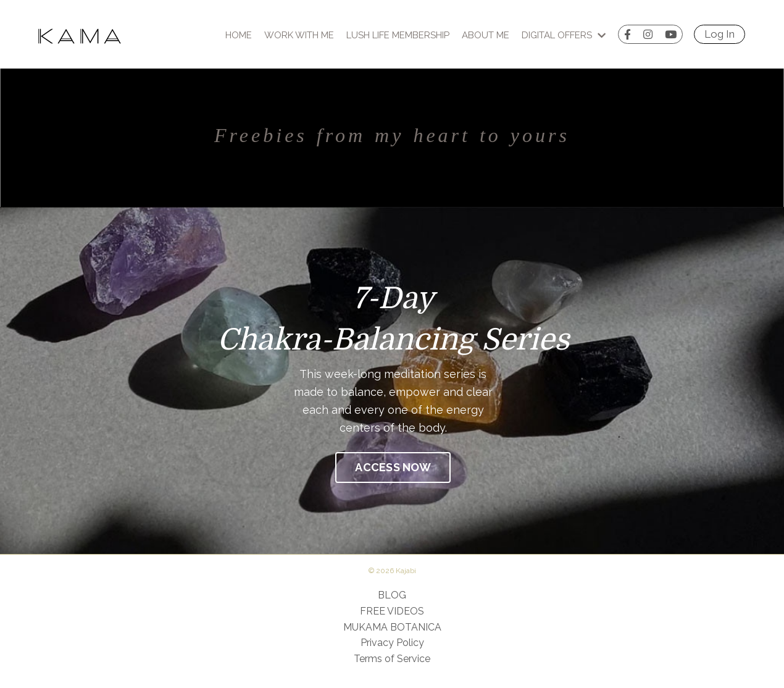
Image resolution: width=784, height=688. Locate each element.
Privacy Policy (392, 643)
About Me (486, 35)
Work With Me (299, 35)
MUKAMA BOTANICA (392, 627)
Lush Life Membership (398, 35)
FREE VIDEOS (392, 611)
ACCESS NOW (393, 467)
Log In (719, 34)
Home (239, 35)
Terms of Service (392, 659)
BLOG (392, 595)
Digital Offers (564, 35)
